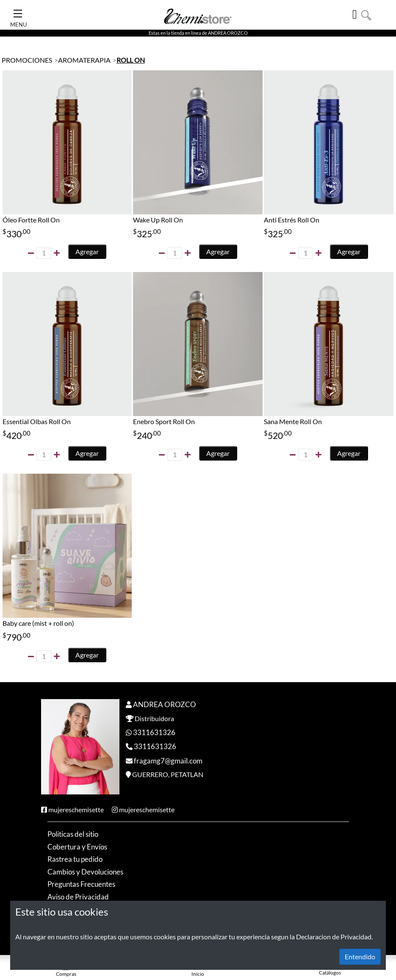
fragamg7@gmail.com (168, 761)
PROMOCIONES (27, 60)
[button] (366, 14)
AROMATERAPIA (84, 60)
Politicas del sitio (73, 834)
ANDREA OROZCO (165, 705)
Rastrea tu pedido (75, 859)
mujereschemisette (76, 810)
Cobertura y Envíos (77, 847)
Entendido (360, 956)
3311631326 (154, 733)
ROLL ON (131, 60)
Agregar (87, 251)
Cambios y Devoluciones (85, 872)
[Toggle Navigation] (18, 11)
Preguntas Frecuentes (81, 884)
